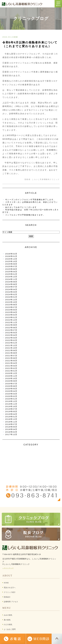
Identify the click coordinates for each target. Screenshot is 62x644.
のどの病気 (8, 625)
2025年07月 (11, 266)
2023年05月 (11, 310)
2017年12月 (11, 434)
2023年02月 (11, 315)
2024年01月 (11, 297)
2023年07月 (11, 307)
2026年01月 (11, 256)
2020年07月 (11, 384)
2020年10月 (11, 378)
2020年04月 (11, 391)
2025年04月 (11, 272)
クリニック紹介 (10, 592)
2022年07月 (11, 330)
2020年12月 (11, 373)
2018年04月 (11, 429)
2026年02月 (11, 254)
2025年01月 (11, 274)
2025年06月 (11, 269)
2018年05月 (11, 427)
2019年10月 (11, 406)
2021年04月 (11, 363)
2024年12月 (11, 277)
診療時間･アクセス (11, 602)
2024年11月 (11, 279)
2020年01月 (11, 399)
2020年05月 (11, 389)
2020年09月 (11, 381)
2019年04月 (11, 414)
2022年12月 (11, 320)
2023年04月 (11, 312)
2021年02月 (11, 368)
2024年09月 (11, 282)
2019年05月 (11, 411)
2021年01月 (11, 371)
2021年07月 (11, 356)
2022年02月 (11, 340)
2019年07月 (11, 409)
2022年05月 (11, 333)
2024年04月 (11, 289)
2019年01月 (11, 417)
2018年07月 (11, 424)
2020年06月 (11, 386)
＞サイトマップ (8, 568)
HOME (6, 583)
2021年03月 (11, 366)
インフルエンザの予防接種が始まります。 (25, 215)
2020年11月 (11, 376)
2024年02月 (11, 294)
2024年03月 (11, 292)
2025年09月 (11, 264)
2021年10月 (11, 348)
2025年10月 (11, 261)
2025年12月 (11, 259)
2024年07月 (11, 287)
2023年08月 (11, 305)
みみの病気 (8, 615)
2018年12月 (11, 419)
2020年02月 (11, 396)
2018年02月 (11, 432)
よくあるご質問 (10, 629)
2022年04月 (11, 335)
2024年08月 (11, 284)
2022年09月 (11, 325)
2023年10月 (11, 302)
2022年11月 (11, 322)
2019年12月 (11, 401)
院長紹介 (7, 597)
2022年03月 (11, 338)
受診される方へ (10, 588)
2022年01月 (11, 343)
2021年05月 (11, 361)
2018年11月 (11, 422)
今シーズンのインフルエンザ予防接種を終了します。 (30, 200)
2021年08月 (11, 353)
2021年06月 (11, 358)
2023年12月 (11, 300)
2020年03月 (11, 394)
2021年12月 (11, 345)
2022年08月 (11, 328)
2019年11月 (11, 404)
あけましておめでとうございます (21, 207)
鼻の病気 (7, 620)
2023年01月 (11, 317)
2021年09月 (11, 350)
